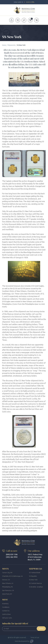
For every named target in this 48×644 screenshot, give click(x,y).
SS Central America (35, 583)
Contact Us (6, 611)
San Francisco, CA (8, 590)
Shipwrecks (12, 45)
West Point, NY (7, 594)
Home (4, 45)
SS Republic (33, 576)
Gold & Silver (6, 614)
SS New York (33, 580)
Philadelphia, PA (7, 587)
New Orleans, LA (8, 583)
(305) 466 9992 (12, 557)
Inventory (5, 604)
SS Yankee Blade (35, 573)
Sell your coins (7, 618)
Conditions (6, 607)
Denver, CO (6, 580)
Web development (21, 641)
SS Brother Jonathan (36, 587)
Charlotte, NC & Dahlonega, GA (12, 576)
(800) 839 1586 (12, 554)
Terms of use (35, 638)
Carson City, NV (7, 573)
